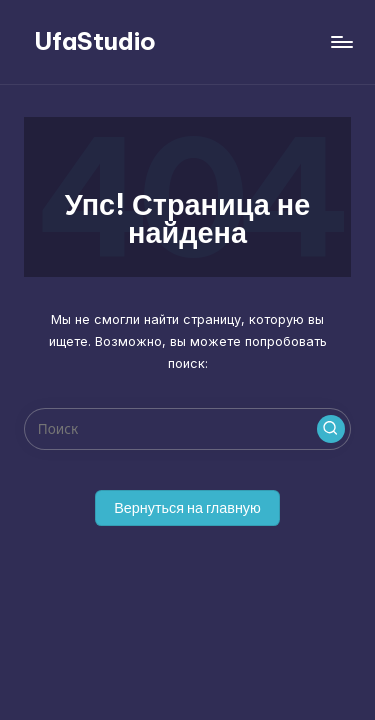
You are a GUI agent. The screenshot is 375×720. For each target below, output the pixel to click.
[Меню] (341, 41)
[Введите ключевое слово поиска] (187, 429)
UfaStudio (95, 41)
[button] (331, 429)
